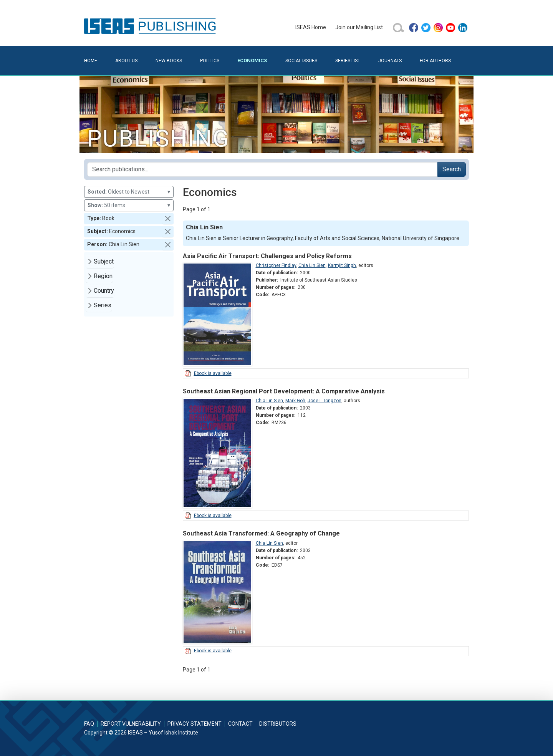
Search (452, 169)
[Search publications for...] (262, 169)
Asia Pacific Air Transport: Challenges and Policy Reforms (267, 256)
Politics (210, 61)
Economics (252, 61)
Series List (348, 61)
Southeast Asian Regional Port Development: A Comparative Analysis (284, 391)
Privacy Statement (195, 724)
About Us (126, 61)
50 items (129, 205)
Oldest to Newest (129, 192)
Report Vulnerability (131, 724)
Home (91, 61)
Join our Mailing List (359, 27)
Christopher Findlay (276, 265)
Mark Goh (295, 401)
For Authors (435, 61)
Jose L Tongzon (325, 401)
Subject (104, 261)
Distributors (278, 724)
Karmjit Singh (342, 265)
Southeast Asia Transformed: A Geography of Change (261, 533)
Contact (240, 724)
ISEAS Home (311, 27)
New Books (169, 61)
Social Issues (301, 61)
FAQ (89, 724)
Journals (390, 61)
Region (103, 276)
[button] (168, 219)
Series (103, 305)
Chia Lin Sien (312, 265)
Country (104, 291)
